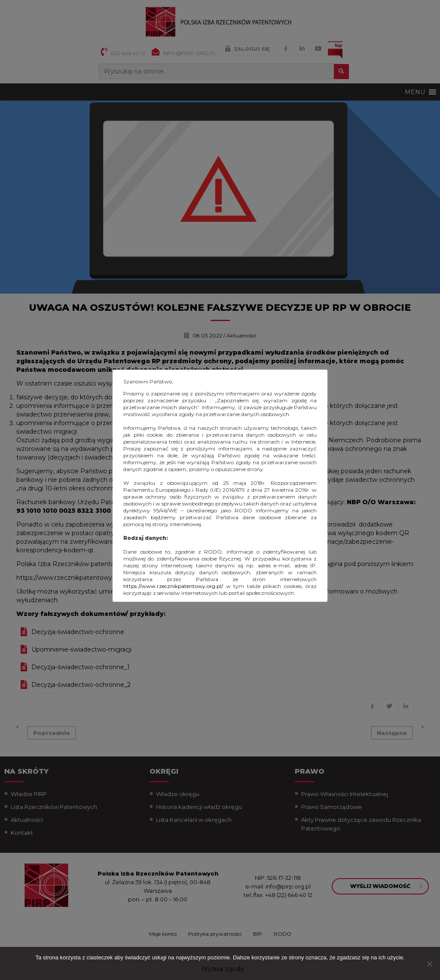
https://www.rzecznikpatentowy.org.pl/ (173, 586)
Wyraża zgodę (222, 969)
